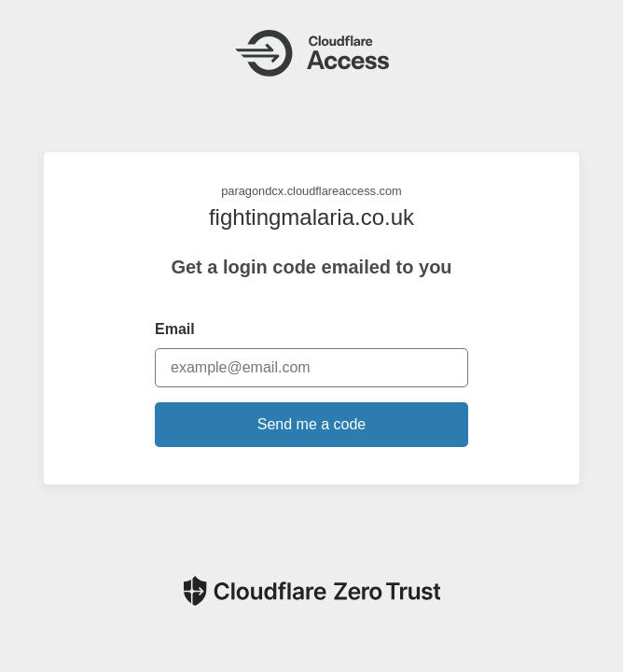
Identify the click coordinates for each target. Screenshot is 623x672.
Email (175, 329)
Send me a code (312, 424)
